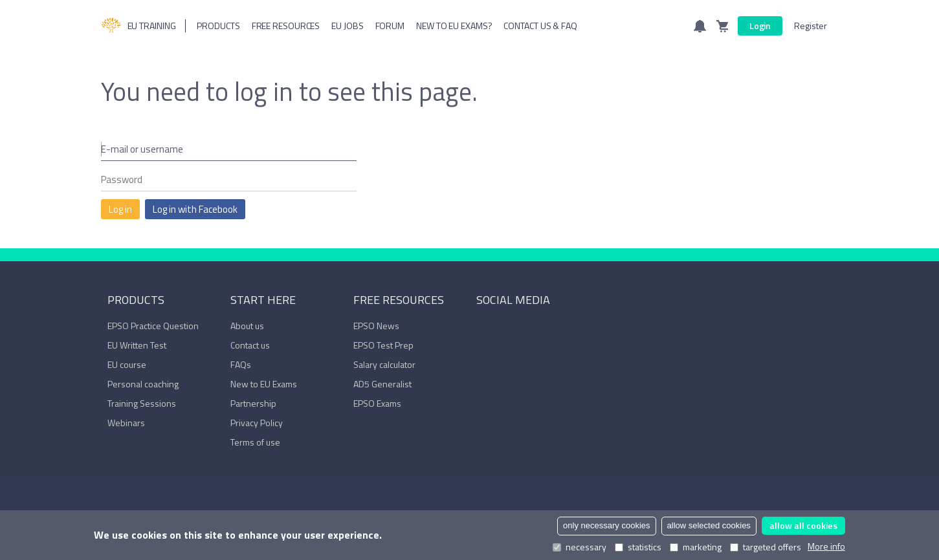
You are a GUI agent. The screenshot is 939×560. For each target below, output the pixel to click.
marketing (696, 547)
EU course (127, 364)
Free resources (286, 26)
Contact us (250, 345)
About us (247, 326)
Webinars (126, 423)
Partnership (253, 403)
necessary (580, 547)
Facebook (483, 328)
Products (218, 26)
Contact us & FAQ (540, 26)
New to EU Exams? (454, 26)
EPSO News (376, 326)
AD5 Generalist (382, 384)
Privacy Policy (257, 423)
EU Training (138, 26)
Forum (390, 26)
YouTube (523, 328)
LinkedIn (503, 328)
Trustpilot (543, 328)
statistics (638, 547)
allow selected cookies (709, 525)
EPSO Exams (377, 403)
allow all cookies (803, 525)
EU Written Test (137, 345)
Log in (120, 209)
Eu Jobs (347, 26)
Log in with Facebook (195, 209)
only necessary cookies (606, 525)
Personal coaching (143, 384)
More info (826, 546)
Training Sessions (142, 403)
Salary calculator (384, 364)
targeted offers (766, 547)
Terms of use (255, 442)
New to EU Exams (264, 384)
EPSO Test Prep (383, 345)
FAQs (241, 364)
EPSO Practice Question (153, 326)
